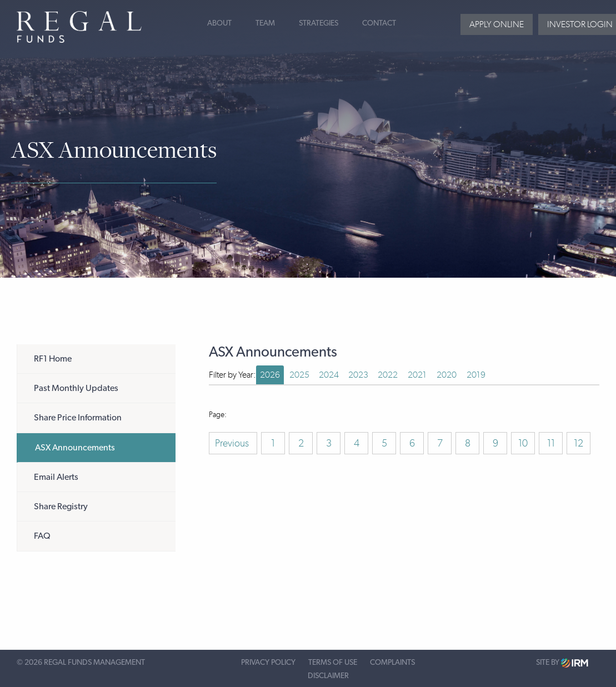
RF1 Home (53, 359)
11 (551, 443)
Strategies (319, 23)
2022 (388, 375)
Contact (379, 23)
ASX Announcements (75, 448)
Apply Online (497, 24)
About (219, 23)
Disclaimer (328, 676)
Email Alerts (56, 477)
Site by (562, 663)
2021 (417, 375)
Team (265, 23)
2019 (476, 375)
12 (579, 443)
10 (523, 443)
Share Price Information (78, 418)
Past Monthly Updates (76, 388)
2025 (299, 375)
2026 (270, 375)
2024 (329, 375)
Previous (233, 443)
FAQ (42, 536)
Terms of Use (333, 663)
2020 (447, 375)
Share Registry (61, 507)
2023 (358, 375)
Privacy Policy (268, 663)
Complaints (392, 663)
